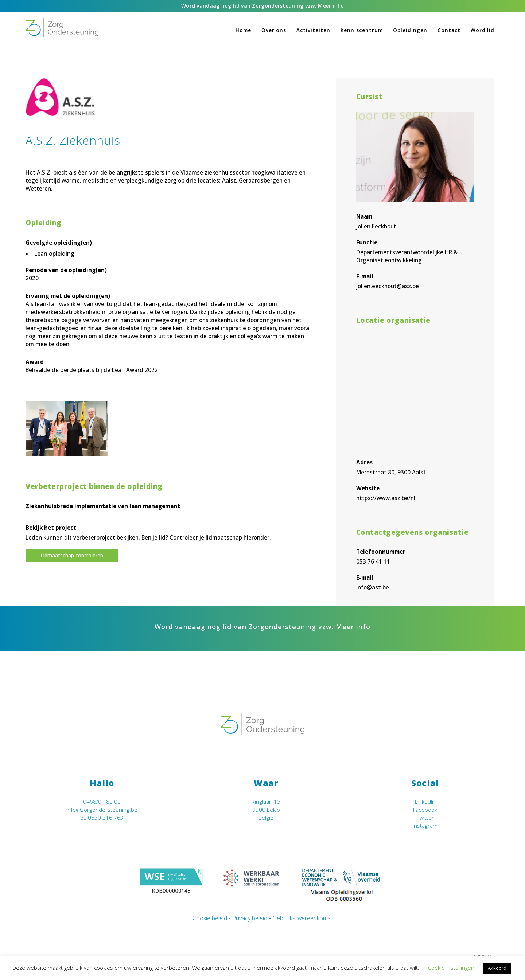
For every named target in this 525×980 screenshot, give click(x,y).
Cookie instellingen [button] (451, 968)
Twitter (425, 818)
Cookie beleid (210, 918)
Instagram (425, 826)
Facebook (425, 810)
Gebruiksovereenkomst (302, 918)
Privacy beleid (250, 918)
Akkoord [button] (497, 968)
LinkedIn (425, 802)
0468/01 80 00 (102, 802)
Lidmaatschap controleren (72, 555)
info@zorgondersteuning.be (102, 810)
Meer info (331, 6)
